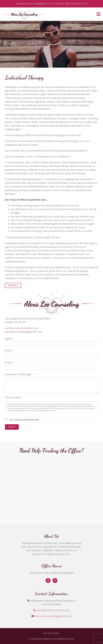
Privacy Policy (52, 633)
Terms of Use (14, 397)
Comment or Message (19, 374)
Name (9, 339)
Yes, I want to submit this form (24, 420)
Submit (12, 427)
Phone (9, 363)
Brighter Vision (66, 639)
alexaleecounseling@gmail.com (23, 332)
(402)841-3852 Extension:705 (22, 328)
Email (9, 351)
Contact (13, 285)
